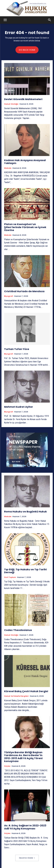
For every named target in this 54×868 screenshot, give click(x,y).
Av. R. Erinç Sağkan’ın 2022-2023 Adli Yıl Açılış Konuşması (25, 827)
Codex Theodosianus (18, 630)
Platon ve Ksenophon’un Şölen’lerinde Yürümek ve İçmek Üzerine (25, 227)
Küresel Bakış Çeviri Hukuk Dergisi (26, 691)
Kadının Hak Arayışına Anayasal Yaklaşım (25, 162)
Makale (8, 168)
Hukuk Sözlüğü (11, 104)
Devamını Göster (27, 858)
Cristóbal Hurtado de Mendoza (24, 291)
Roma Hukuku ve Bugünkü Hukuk (25, 512)
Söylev (7, 766)
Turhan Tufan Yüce (17, 349)
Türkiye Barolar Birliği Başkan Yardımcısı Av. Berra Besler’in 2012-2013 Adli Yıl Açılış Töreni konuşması (23, 757)
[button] (5, 20)
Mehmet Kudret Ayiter (19, 407)
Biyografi (9, 296)
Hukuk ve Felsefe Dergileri (16, 696)
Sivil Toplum (10, 577)
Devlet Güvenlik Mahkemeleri (23, 99)
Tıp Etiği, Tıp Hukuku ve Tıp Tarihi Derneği (25, 571)
